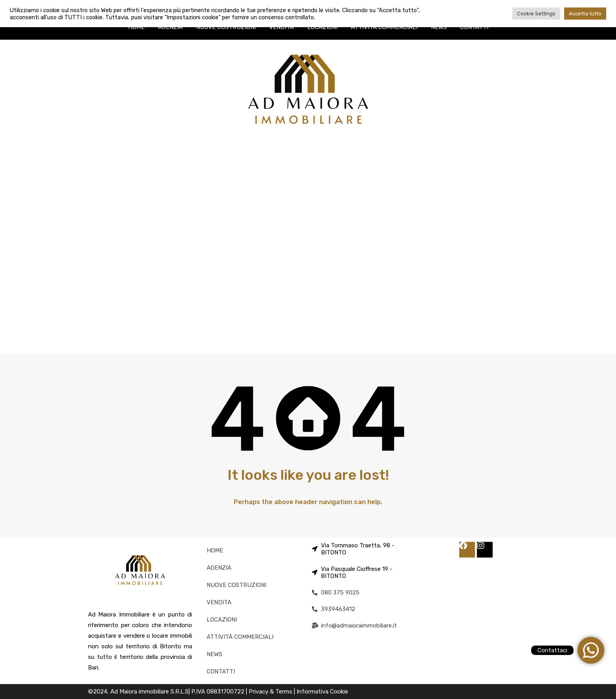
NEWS (439, 27)
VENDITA (281, 27)
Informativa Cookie (322, 692)
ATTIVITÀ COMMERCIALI (384, 27)
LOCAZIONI (322, 27)
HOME (136, 27)
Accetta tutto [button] (585, 14)
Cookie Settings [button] (536, 14)
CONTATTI (474, 27)
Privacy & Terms (271, 692)
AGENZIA (170, 27)
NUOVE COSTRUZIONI (226, 27)
